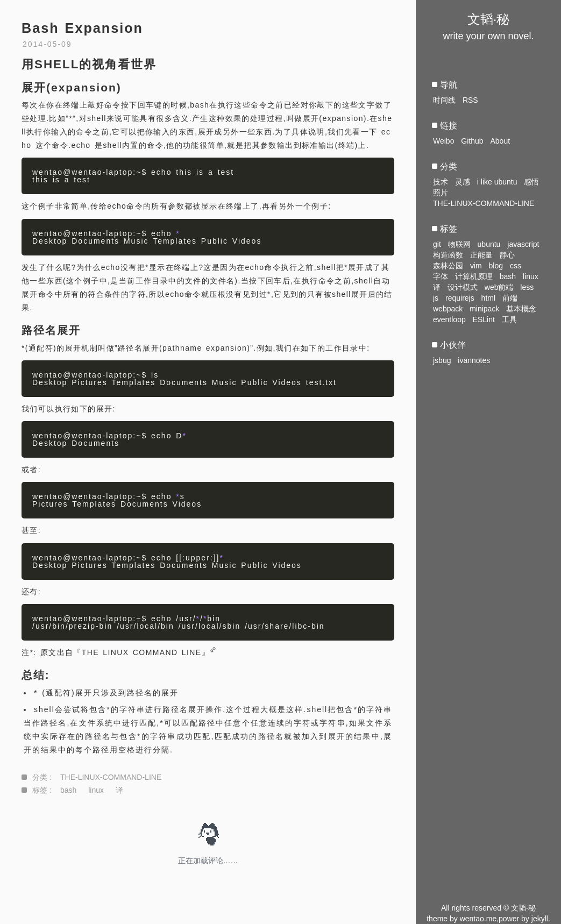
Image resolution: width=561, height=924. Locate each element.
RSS (470, 100)
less (527, 287)
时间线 (444, 100)
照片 (441, 193)
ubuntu (489, 244)
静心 (507, 255)
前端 (510, 298)
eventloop (449, 319)
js (436, 298)
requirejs (460, 298)
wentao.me (478, 919)
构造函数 (448, 255)
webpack (448, 309)
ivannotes (474, 360)
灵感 (463, 182)
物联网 (459, 244)
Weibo (443, 141)
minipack (484, 309)
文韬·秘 (489, 19)
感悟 (531, 182)
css (516, 266)
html (488, 298)
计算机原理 (474, 276)
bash (68, 790)
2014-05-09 (47, 44)
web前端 (499, 287)
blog (496, 266)
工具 (509, 319)
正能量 (481, 255)
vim (476, 266)
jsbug (442, 360)
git (437, 244)
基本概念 (521, 309)
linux (96, 790)
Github (472, 141)
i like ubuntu (497, 182)
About (500, 141)
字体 (441, 276)
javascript (523, 244)
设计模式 (463, 287)
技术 (441, 182)
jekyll (540, 919)
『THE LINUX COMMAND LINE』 (141, 652)
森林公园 (448, 266)
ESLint (484, 319)
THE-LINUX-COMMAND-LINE (111, 777)
